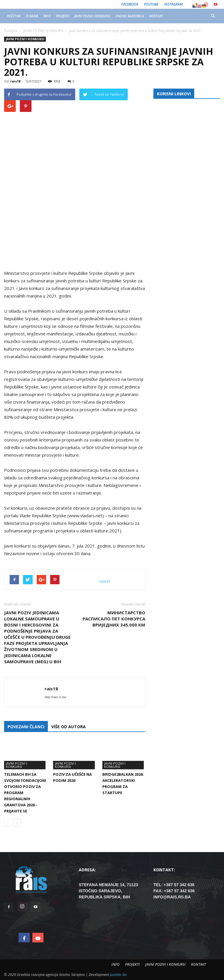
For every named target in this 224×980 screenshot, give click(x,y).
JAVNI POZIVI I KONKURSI (92, 16)
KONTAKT (156, 16)
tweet (105, 581)
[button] (213, 16)
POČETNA (14, 16)
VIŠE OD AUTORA (69, 727)
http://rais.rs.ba (55, 697)
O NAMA (32, 16)
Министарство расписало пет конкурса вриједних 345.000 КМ (114, 619)
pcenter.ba (118, 975)
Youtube (151, 4)
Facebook (130, 4)
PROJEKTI (63, 16)
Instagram (173, 4)
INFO (47, 16)
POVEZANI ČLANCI (26, 727)
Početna (11, 31)
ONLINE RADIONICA (130, 16)
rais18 (15, 81)
